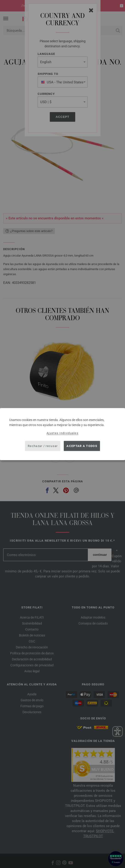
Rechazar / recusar (43, 446)
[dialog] (62, 434)
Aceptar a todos (82, 446)
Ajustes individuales (62, 433)
